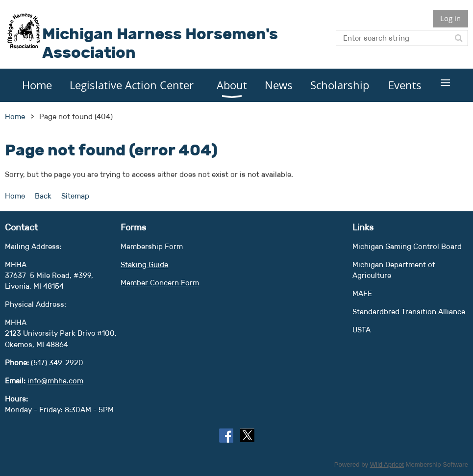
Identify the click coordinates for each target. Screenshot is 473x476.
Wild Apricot (387, 464)
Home (15, 116)
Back (43, 196)
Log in (450, 18)
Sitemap (75, 196)
